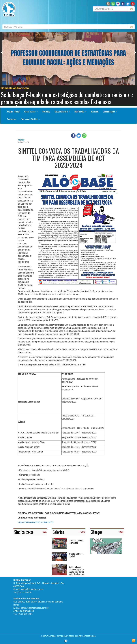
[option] (68, 69)
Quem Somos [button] (31, 111)
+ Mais (44, 532)
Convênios (12, 119)
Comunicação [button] (110, 111)
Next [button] (135, 52)
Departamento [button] (62, 111)
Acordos (95, 111)
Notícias (46, 111)
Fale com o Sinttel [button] (30, 119)
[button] (113, 4)
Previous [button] (2, 52)
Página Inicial (13, 111)
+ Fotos (82, 532)
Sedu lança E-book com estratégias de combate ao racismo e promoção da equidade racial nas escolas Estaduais (67, 98)
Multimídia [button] (80, 111)
